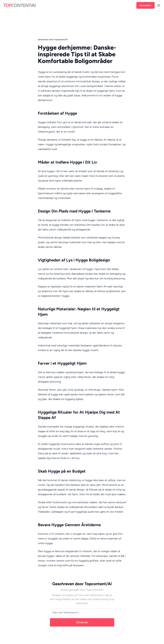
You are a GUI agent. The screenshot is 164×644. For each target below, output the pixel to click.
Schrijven (82, 622)
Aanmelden (145, 5)
